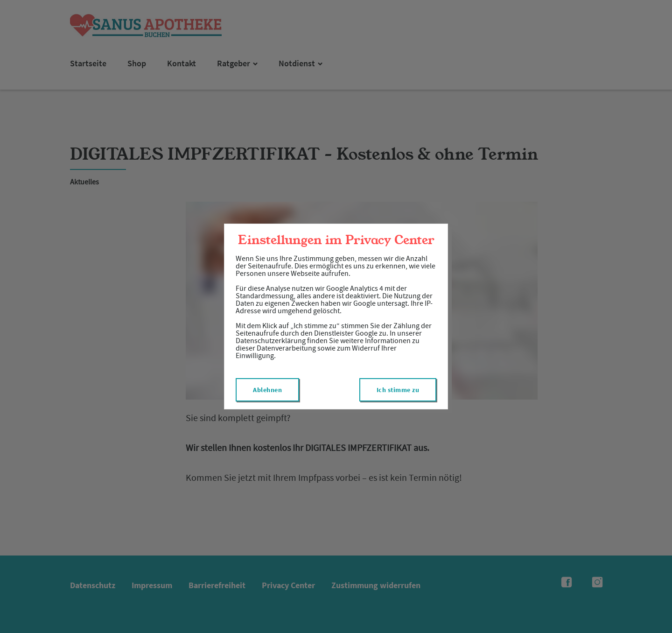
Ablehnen (267, 390)
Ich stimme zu (398, 390)
